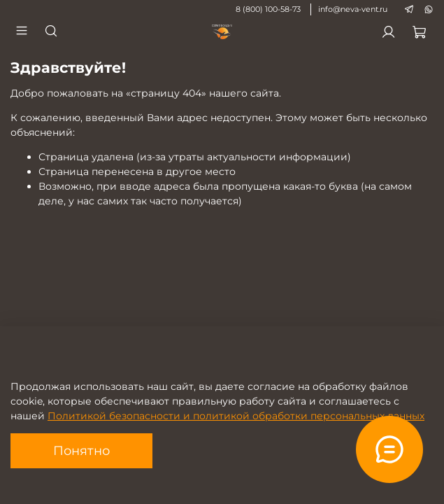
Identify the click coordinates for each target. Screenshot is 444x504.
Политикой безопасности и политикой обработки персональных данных (236, 416)
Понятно (81, 450)
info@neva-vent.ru (353, 9)
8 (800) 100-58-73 (268, 9)
